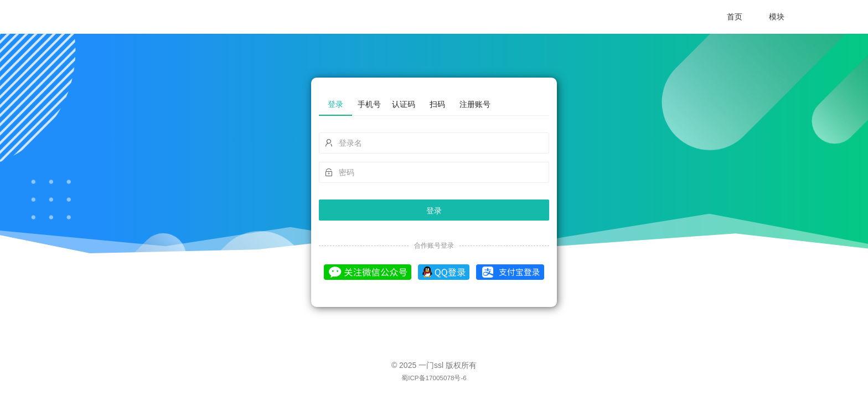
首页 (735, 17)
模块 (777, 17)
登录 (434, 211)
